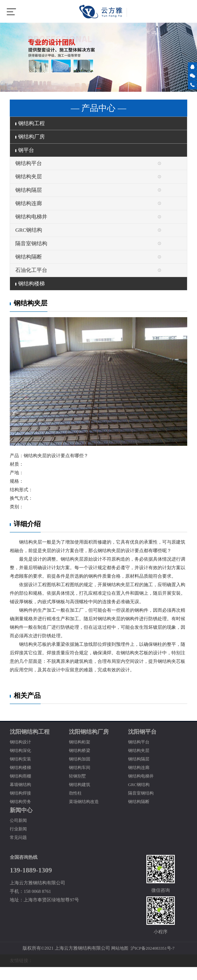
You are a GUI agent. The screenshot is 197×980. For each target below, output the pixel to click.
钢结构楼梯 (31, 296)
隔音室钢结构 (33, 253)
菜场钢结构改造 (85, 815)
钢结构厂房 (31, 138)
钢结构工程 (31, 124)
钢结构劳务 (21, 815)
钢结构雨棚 (21, 789)
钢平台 (26, 153)
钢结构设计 (21, 755)
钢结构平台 (30, 167)
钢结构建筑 (80, 798)
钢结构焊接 (21, 806)
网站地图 (118, 961)
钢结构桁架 (80, 755)
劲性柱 (76, 806)
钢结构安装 (21, 772)
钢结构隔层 (30, 196)
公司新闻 (19, 833)
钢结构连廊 (30, 210)
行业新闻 (19, 842)
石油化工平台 (33, 282)
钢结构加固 (80, 772)
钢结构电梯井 (33, 224)
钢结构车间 (80, 781)
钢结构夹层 (30, 181)
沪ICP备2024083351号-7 (153, 961)
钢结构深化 (21, 764)
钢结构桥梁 (80, 764)
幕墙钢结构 (21, 798)
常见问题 (19, 851)
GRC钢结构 (30, 239)
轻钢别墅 (78, 789)
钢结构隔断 (30, 267)
